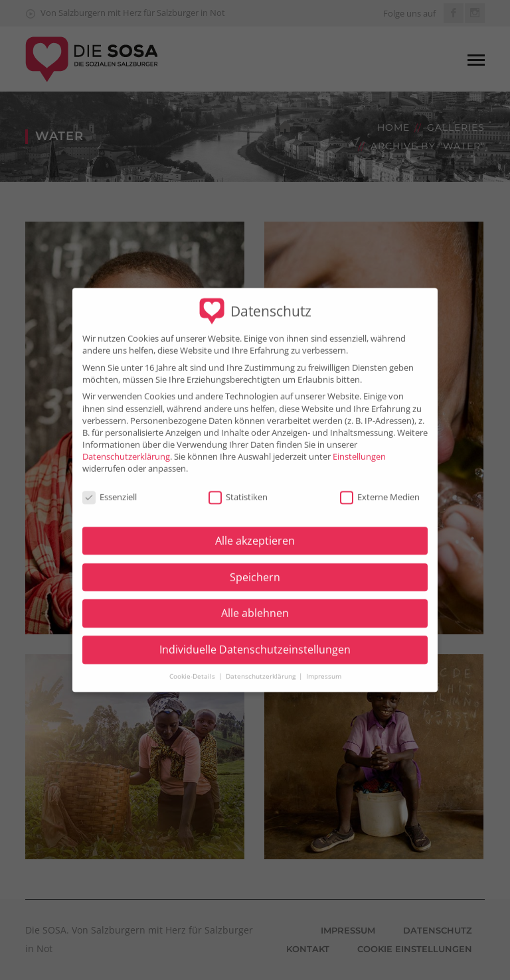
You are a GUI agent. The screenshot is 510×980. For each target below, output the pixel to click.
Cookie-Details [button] (193, 668)
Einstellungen (359, 449)
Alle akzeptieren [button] (255, 533)
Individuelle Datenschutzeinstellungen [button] (255, 642)
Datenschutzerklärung (126, 449)
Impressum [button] (324, 668)
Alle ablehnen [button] (255, 605)
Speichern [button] (255, 569)
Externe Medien (380, 489)
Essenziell (110, 489)
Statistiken (238, 489)
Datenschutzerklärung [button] (262, 668)
